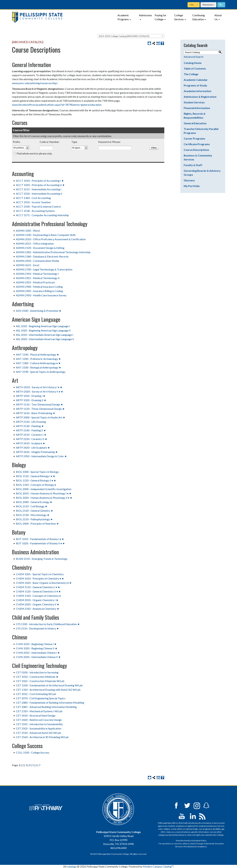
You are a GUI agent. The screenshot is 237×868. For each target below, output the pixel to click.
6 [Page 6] (36, 765)
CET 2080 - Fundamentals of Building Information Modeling (50, 703)
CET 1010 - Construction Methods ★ (37, 677)
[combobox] (131, 36)
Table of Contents (195, 68)
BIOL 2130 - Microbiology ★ (33, 515)
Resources (208, 5)
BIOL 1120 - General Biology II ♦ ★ (36, 480)
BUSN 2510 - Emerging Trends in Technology (42, 559)
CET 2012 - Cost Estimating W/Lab (36, 694)
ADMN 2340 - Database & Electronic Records (42, 256)
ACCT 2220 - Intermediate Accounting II (39, 194)
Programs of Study (195, 85)
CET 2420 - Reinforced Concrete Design (39, 720)
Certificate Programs (197, 144)
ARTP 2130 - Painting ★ (30, 426)
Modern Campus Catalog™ (158, 866)
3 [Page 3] (26, 765)
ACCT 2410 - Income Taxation (33, 202)
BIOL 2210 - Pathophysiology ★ (34, 519)
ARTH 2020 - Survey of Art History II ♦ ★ (39, 391)
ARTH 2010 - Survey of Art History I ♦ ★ (39, 387)
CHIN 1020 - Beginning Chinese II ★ (37, 648)
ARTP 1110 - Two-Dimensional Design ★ (39, 404)
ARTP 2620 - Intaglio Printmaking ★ (37, 452)
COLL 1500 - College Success (33, 752)
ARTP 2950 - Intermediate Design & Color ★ (41, 456)
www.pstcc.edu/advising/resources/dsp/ (35, 83)
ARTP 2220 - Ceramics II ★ (32, 439)
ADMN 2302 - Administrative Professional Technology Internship (53, 252)
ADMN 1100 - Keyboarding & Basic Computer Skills (46, 235)
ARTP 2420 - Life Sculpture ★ (33, 448)
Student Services (194, 102)
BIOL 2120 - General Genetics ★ (34, 511)
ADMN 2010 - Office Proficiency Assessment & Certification (51, 239)
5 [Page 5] (33, 765)
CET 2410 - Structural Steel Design (36, 715)
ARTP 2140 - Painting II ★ (31, 430)
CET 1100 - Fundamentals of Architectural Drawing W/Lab (49, 685)
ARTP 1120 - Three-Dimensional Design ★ (40, 409)
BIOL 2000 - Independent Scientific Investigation (44, 489)
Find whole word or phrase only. (34, 153)
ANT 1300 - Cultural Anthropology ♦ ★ (38, 363)
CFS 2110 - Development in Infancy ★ (37, 628)
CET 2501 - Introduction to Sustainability (39, 724)
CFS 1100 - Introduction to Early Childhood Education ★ (48, 624)
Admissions (145, 15)
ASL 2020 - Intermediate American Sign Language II (45, 339)
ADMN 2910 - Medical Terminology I (37, 274)
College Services (179, 17)
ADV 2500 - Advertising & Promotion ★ (39, 311)
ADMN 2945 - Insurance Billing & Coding (39, 291)
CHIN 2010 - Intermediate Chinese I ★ (38, 653)
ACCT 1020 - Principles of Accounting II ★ (40, 185)
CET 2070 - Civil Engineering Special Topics (41, 698)
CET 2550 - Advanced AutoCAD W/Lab (39, 733)
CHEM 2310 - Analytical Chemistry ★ (38, 609)
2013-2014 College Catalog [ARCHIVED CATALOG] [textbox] (124, 36)
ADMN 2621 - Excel (28, 265)
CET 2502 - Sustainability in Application (39, 728)
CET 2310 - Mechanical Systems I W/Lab (39, 711)
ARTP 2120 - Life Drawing (31, 422)
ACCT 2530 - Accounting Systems (35, 211)
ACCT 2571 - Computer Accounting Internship (42, 215)
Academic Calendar (196, 80)
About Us (218, 17)
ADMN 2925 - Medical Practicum (35, 282)
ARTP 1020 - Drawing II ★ (31, 400)
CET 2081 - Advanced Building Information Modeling (46, 707)
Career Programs (194, 138)
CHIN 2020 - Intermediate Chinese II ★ (38, 657)
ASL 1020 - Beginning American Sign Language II (43, 330)
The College (191, 74)
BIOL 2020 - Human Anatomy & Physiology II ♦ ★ (44, 498)
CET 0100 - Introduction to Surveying (37, 672)
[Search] (221, 5)
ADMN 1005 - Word (28, 231)
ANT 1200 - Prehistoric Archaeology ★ (38, 359)
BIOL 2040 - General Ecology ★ (34, 502)
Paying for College (161, 17)
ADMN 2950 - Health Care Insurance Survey (41, 295)
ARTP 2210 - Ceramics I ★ (31, 435)
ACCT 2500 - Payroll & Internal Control (38, 206)
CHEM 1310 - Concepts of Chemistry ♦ (38, 596)
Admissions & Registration (200, 97)
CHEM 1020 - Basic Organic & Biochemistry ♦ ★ (44, 583)
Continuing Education (199, 17)
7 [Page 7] (40, 765)
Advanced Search (194, 57)
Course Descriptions (196, 150)
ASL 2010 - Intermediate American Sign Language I (45, 335)
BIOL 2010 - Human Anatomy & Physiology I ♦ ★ (44, 493)
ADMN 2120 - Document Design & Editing (40, 248)
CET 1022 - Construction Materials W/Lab (40, 681)
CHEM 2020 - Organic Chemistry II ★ (38, 604)
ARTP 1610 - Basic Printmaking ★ (36, 413)
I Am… (193, 5)
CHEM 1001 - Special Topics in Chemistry (40, 574)
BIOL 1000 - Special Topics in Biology (37, 472)
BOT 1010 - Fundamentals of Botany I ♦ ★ (40, 539)
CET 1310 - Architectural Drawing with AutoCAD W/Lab (48, 690)
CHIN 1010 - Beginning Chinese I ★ (36, 644)
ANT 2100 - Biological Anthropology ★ (39, 367)
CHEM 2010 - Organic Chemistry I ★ (37, 600)
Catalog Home (193, 63)
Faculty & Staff (193, 165)
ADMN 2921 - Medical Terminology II (38, 278)
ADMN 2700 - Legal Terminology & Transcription (44, 269)
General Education (195, 123)
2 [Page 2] (23, 765)
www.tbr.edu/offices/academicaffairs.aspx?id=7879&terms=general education (57, 105)
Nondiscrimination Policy (195, 841)
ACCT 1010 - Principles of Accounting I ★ (40, 181)
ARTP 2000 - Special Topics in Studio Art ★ (40, 417)
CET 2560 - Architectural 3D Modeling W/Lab (42, 737)
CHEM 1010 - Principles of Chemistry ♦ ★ (40, 578)
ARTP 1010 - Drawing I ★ (31, 396)
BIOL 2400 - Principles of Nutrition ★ (37, 524)
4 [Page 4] (30, 765)
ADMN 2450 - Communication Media (38, 261)
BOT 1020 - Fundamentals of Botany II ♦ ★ (40, 543)
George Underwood (205, 844)
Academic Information (197, 91)
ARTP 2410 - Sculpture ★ (30, 443)
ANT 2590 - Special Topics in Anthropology (41, 372)
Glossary (189, 180)
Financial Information (197, 108)
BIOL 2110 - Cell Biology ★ (32, 506)
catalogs (72, 866)
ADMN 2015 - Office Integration (35, 243)
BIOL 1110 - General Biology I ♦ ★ (35, 476)
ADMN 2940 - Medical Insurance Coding (39, 287)
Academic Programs (123, 17)
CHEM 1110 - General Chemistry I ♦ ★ (38, 587)
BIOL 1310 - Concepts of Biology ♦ (36, 485)
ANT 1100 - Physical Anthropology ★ (37, 354)
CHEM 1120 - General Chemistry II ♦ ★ (38, 591)
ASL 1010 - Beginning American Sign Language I (43, 326)
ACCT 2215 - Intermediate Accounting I (39, 189)
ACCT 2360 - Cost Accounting (33, 198)
